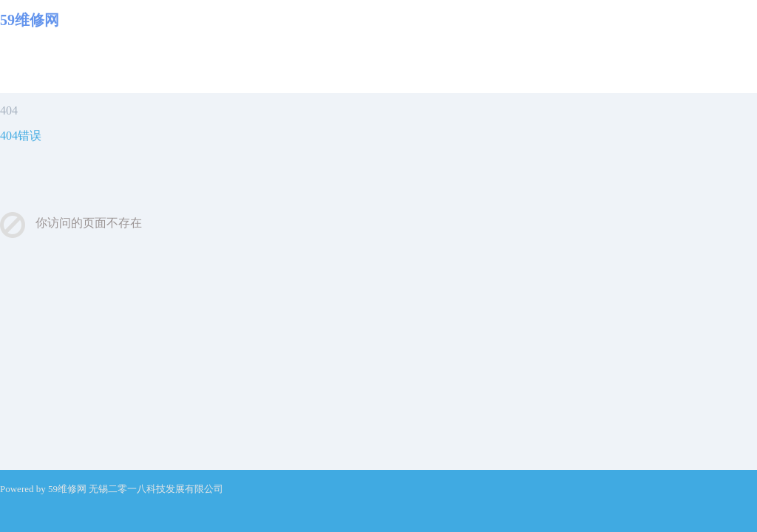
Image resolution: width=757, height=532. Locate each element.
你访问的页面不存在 (89, 223)
